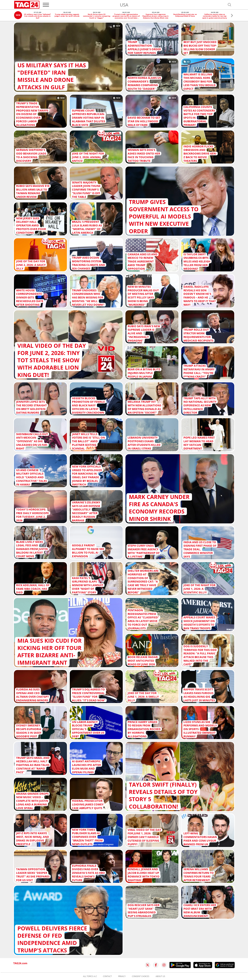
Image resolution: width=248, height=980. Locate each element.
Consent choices (141, 976)
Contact (107, 976)
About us (160, 976)
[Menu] (46, 5)
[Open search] (229, 5)
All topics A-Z (90, 976)
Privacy (122, 976)
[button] (232, 16)
